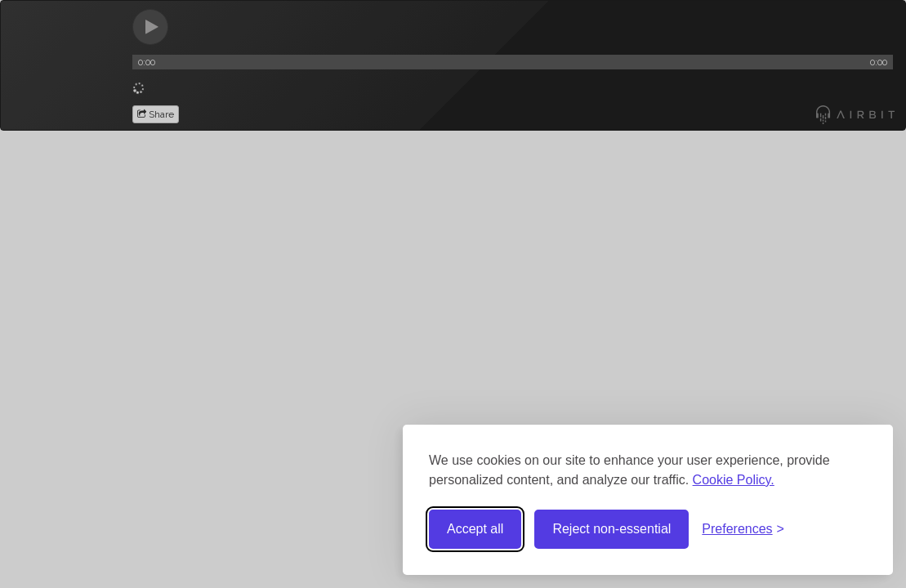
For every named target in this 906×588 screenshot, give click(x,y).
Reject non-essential (611, 529)
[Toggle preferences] (743, 530)
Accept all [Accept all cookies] (475, 529)
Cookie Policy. (734, 480)
